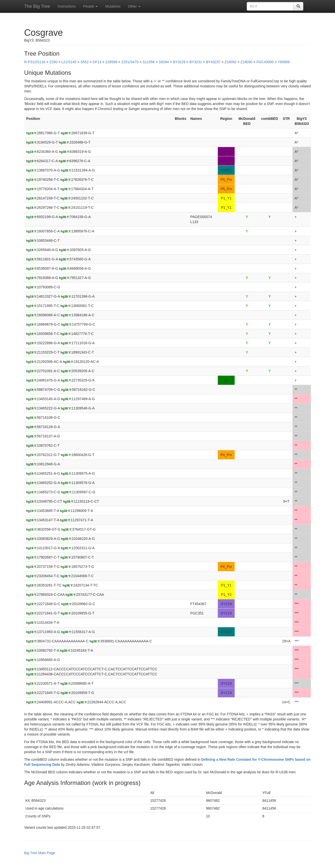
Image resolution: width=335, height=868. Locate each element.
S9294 (164, 62)
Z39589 (111, 62)
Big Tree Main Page (40, 853)
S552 (85, 62)
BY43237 (213, 62)
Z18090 (246, 62)
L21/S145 (69, 62)
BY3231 (196, 62)
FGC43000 (265, 62)
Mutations (113, 6)
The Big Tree (37, 6)
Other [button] (134, 6)
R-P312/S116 (35, 62)
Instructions (67, 6)
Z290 (53, 62)
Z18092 (231, 62)
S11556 (149, 62)
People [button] (90, 6)
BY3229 (179, 62)
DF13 (97, 62)
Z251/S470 (130, 62)
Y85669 (284, 62)
